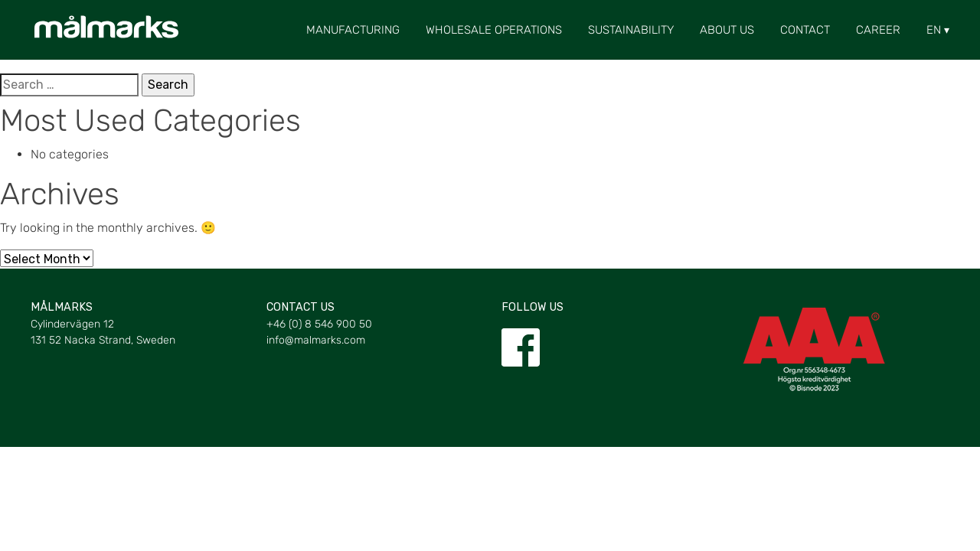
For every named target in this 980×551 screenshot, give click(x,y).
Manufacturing (353, 30)
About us (727, 30)
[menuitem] (934, 30)
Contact (805, 30)
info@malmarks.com (316, 340)
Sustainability (631, 30)
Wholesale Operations (494, 30)
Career (878, 30)
